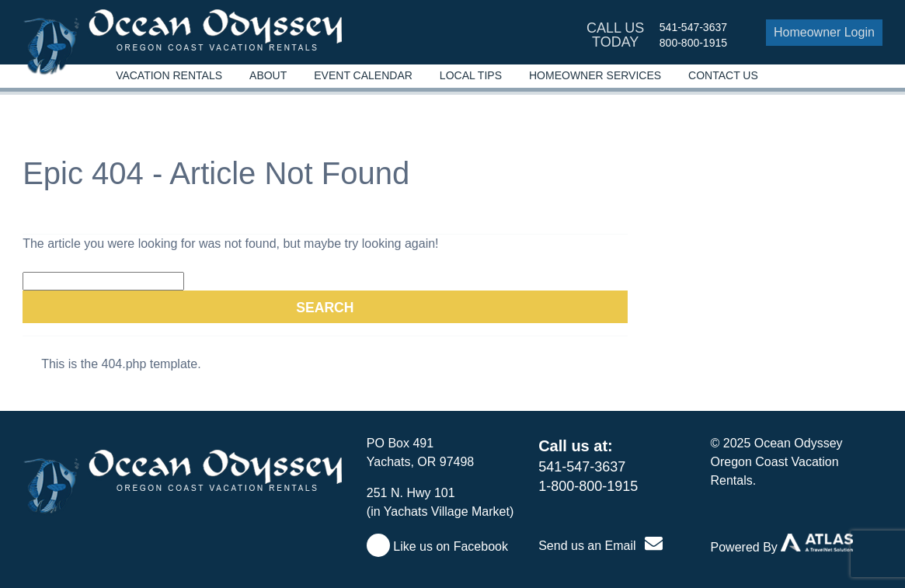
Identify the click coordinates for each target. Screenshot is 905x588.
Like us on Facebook (437, 546)
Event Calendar (363, 75)
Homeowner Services (595, 75)
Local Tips (471, 75)
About (268, 75)
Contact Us (723, 75)
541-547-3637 (693, 27)
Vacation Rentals (169, 75)
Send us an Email (600, 546)
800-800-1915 (693, 43)
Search (325, 308)
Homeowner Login (824, 32)
